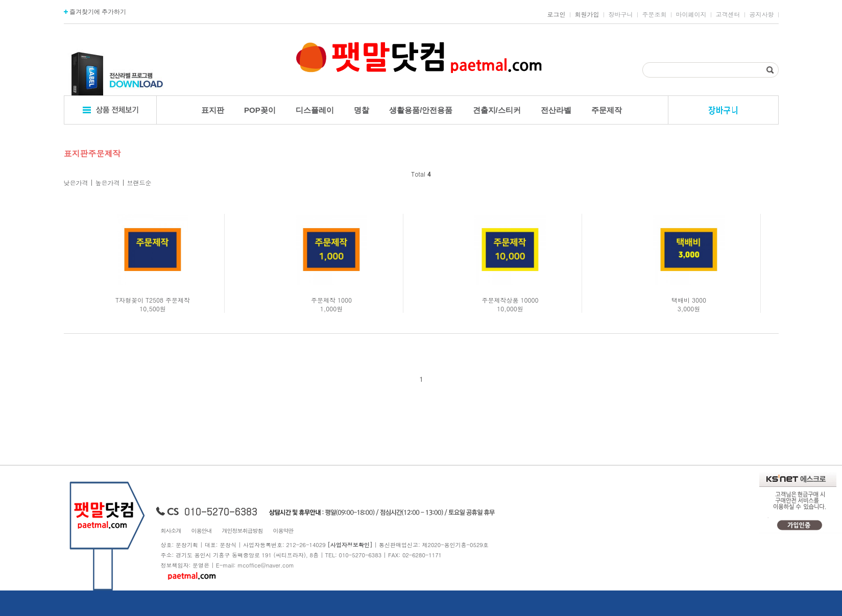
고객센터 (728, 14)
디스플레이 (315, 110)
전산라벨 (556, 110)
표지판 (213, 110)
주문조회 (655, 14)
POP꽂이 (260, 110)
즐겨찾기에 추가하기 (95, 12)
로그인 (557, 14)
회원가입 (587, 14)
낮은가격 (76, 182)
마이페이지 (691, 14)
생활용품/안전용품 (421, 110)
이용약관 (283, 531)
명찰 (362, 110)
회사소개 (171, 531)
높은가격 (108, 182)
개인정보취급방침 (243, 531)
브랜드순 (139, 182)
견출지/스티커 (497, 110)
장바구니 (621, 14)
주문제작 (607, 110)
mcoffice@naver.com (266, 565)
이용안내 (202, 531)
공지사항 (762, 14)
